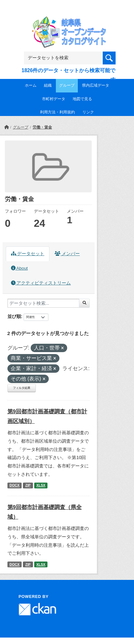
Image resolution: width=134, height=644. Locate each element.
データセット (28, 254)
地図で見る (82, 99)
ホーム (31, 85)
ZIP (28, 485)
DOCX (14, 485)
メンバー (67, 254)
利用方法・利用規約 (57, 112)
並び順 (14, 316)
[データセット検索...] (43, 303)
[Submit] (84, 303)
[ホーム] (6, 127)
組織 (48, 85)
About (19, 268)
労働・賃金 (42, 127)
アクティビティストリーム (41, 283)
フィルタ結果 (22, 388)
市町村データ (54, 99)
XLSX (41, 485)
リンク (88, 112)
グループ (67, 85)
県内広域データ (96, 85)
